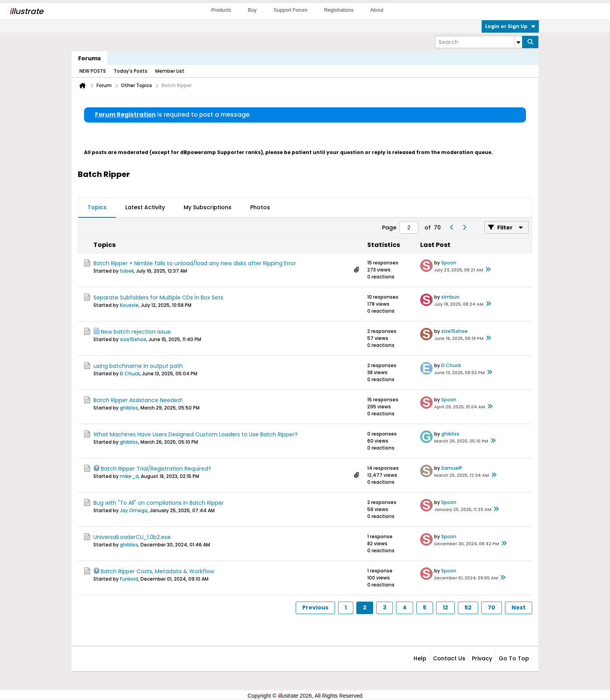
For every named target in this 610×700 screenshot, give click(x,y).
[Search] (479, 42)
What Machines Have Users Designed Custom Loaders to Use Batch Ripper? (195, 434)
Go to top (514, 658)
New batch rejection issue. (136, 332)
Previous (315, 607)
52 (468, 607)
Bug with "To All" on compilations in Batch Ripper (159, 503)
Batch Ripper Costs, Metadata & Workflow (157, 571)
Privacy (482, 658)
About (377, 10)
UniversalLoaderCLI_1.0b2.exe (132, 537)
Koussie (129, 305)
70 (492, 607)
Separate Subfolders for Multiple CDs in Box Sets (158, 297)
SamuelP (452, 468)
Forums (89, 58)
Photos (260, 207)
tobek (127, 271)
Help (420, 658)
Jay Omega (134, 510)
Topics (97, 207)
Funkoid (129, 579)
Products (221, 10)
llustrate (26, 11)
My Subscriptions (208, 207)
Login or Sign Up (510, 26)
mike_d (129, 476)
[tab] (97, 208)
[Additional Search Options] (518, 42)
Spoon (449, 263)
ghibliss (129, 408)
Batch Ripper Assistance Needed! (138, 400)
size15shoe (133, 339)
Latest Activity (145, 207)
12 (445, 607)
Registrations (339, 10)
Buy (252, 10)
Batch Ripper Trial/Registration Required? (156, 469)
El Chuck (130, 374)
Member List (170, 71)
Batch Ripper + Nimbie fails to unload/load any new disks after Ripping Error (195, 263)
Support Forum (290, 10)
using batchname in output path (138, 366)
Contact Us (449, 658)
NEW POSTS (93, 71)
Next (519, 607)
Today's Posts (131, 71)
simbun (450, 297)
